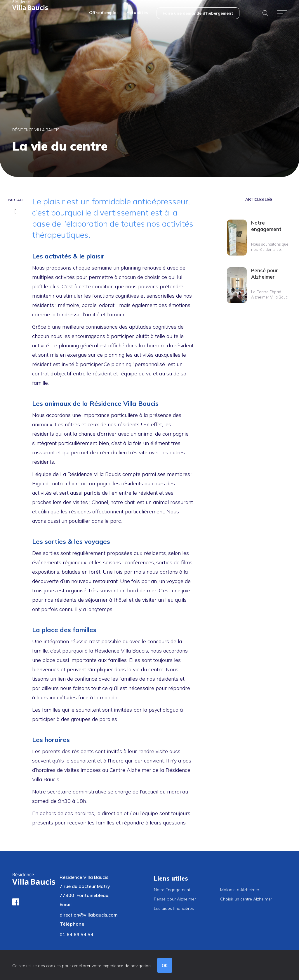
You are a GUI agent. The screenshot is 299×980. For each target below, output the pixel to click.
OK (165, 966)
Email (66, 904)
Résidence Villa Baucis (36, 130)
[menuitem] (103, 13)
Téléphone (72, 924)
